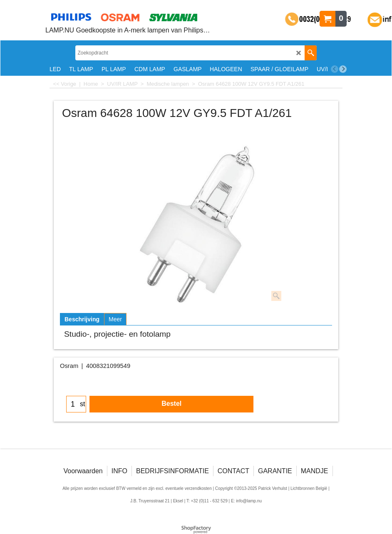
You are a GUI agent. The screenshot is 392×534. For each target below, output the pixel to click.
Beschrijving (82, 319)
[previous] (335, 69)
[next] (343, 69)
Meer (115, 319)
